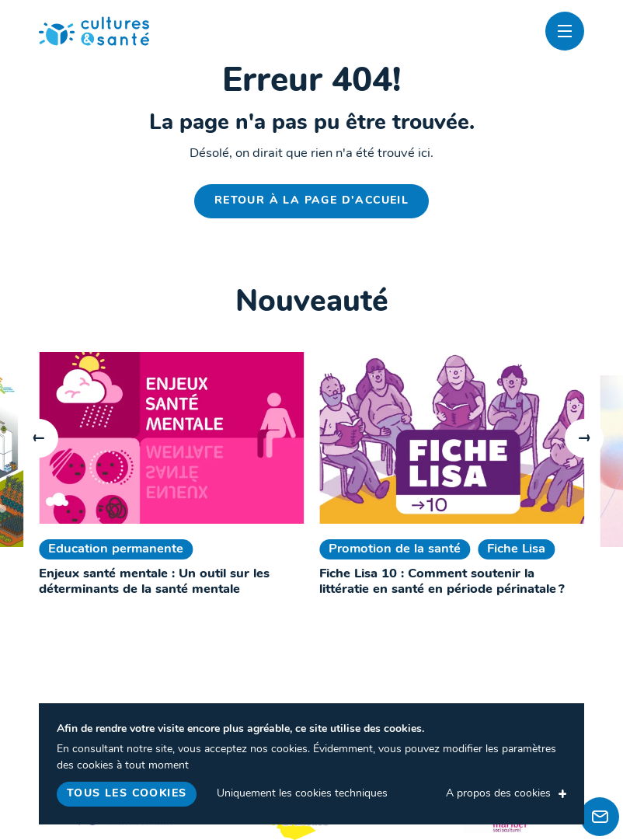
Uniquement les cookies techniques (302, 794)
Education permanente (116, 549)
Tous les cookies (127, 794)
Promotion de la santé (395, 549)
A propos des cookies (498, 794)
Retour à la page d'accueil (311, 201)
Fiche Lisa (516, 549)
